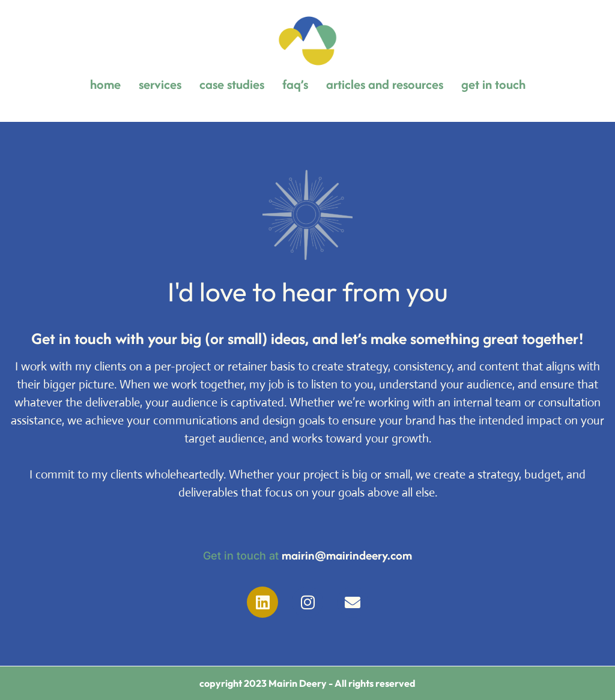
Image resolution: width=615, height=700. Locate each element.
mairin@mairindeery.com (347, 555)
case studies (232, 84)
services (160, 84)
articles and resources (385, 84)
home (105, 84)
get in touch (493, 84)
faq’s (295, 84)
